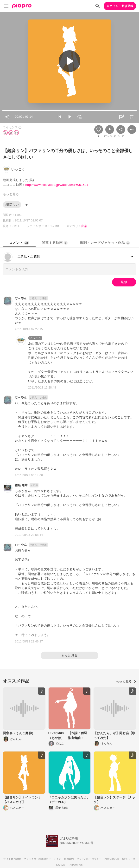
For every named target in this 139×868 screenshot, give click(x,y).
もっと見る (70, 655)
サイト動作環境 (12, 859)
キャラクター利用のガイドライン (42, 859)
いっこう (35, 338)
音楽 (84, 226)
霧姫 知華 (21, 485)
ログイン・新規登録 (120, 6)
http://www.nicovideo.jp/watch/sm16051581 (57, 185)
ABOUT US (76, 865)
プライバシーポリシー (89, 859)
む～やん (21, 298)
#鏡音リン (12, 205)
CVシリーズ (129, 859)
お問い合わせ (112, 859)
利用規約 (69, 859)
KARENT (62, 865)
